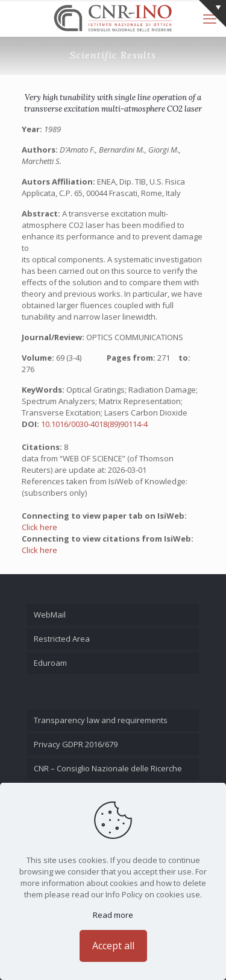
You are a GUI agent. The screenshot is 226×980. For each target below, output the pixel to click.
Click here (39, 527)
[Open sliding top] (212, 14)
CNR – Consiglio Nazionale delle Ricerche (108, 768)
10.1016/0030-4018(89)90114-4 (94, 424)
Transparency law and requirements (101, 720)
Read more (113, 915)
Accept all (113, 946)
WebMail (50, 615)
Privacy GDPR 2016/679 (76, 744)
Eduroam (50, 663)
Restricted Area (62, 639)
